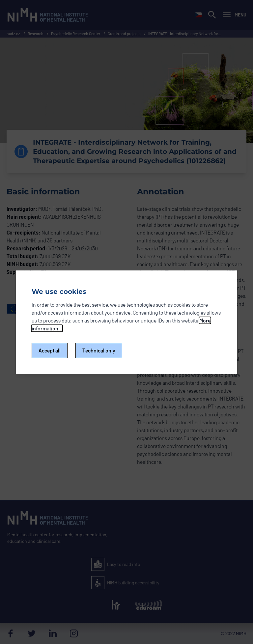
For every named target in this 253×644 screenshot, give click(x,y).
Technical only (99, 350)
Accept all (50, 350)
